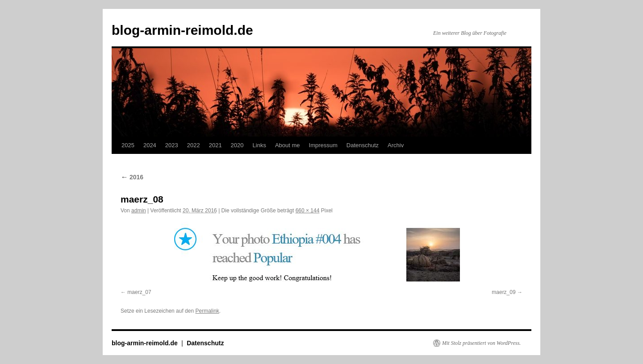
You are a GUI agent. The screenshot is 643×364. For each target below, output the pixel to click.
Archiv (396, 145)
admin (139, 211)
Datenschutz (363, 145)
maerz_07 (139, 292)
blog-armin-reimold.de (182, 30)
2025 (128, 145)
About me (288, 145)
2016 (132, 177)
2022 (194, 145)
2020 (237, 145)
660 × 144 (308, 211)
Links (259, 145)
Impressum (323, 145)
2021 (215, 145)
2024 (150, 145)
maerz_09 (503, 292)
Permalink (207, 311)
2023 (172, 145)
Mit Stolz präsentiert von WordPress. (481, 343)
